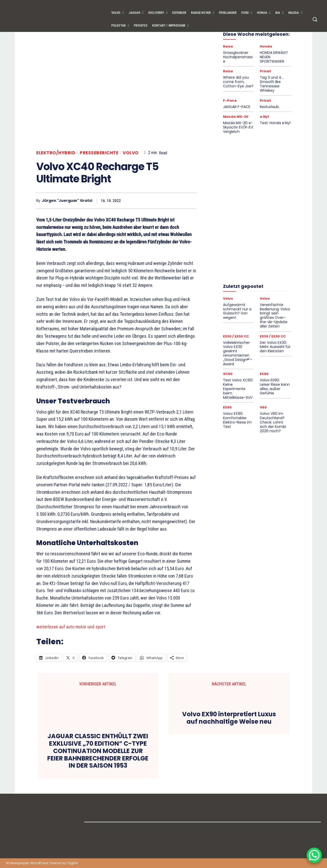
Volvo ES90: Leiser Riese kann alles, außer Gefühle (275, 386)
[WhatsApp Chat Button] (314, 855)
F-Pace (230, 101)
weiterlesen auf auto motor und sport (71, 627)
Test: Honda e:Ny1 (275, 123)
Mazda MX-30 (236, 117)
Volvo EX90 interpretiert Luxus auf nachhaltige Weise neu (229, 718)
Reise (228, 46)
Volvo (131, 153)
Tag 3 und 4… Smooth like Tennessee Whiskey (272, 84)
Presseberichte (99, 153)
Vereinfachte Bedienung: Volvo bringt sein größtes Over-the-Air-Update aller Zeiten (275, 315)
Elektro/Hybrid (56, 153)
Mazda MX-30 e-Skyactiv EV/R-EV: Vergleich (238, 127)
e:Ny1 (264, 117)
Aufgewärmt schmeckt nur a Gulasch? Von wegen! (237, 311)
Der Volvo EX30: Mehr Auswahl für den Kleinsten (275, 347)
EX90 (227, 407)
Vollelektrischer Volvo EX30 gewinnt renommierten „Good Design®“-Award (238, 353)
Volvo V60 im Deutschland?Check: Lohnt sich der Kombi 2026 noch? (273, 422)
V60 (263, 407)
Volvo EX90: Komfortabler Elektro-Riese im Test (237, 420)
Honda (266, 46)
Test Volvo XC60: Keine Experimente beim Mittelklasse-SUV (238, 389)
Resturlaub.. (270, 107)
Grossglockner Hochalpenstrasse (238, 57)
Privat (265, 71)
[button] (315, 19)
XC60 (228, 374)
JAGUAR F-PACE (237, 107)
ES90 (264, 374)
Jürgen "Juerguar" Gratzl (67, 201)
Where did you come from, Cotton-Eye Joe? (238, 82)
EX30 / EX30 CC (236, 336)
